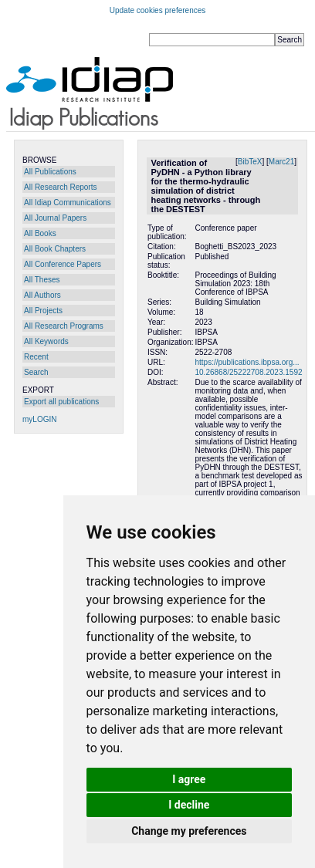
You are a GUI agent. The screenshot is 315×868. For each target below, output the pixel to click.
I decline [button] (189, 805)
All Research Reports (60, 187)
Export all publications (61, 402)
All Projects (43, 311)
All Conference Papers (63, 264)
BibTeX (250, 162)
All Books (40, 233)
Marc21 (281, 162)
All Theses (42, 280)
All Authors (42, 295)
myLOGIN (39, 419)
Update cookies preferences (158, 10)
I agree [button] (189, 779)
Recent (36, 357)
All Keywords (46, 341)
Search (36, 372)
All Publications (50, 172)
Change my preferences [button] (189, 831)
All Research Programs (64, 326)
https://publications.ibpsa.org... (247, 362)
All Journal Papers (55, 218)
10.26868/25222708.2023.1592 (248, 372)
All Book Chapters (55, 249)
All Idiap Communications (68, 203)
